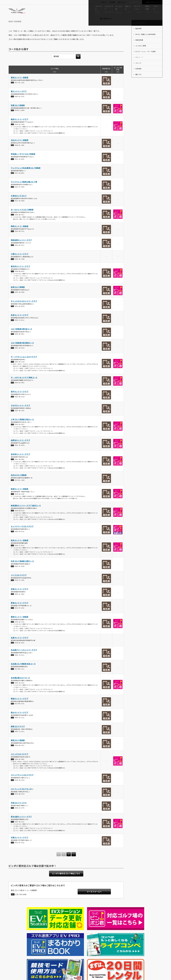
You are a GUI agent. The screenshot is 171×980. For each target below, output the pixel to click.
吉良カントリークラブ (20, 321)
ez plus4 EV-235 (23, 936)
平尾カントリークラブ (20, 844)
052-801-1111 (20, 675)
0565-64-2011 (20, 431)
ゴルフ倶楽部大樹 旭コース (21, 335)
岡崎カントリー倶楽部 (20, 232)
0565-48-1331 (20, 828)
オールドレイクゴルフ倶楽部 (22, 216)
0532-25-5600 (20, 207)
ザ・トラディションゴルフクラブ (24, 363)
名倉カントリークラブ (20, 644)
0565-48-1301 (20, 417)
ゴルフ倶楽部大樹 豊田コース (22, 349)
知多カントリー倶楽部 (20, 547)
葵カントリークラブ (19, 98)
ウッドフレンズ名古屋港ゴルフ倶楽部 (26, 174)
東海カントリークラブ (20, 609)
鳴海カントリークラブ (20, 705)
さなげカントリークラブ (20, 412)
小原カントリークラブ (20, 260)
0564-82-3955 (20, 389)
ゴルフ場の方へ (134, 2)
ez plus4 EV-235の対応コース (43, 936)
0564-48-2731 (20, 238)
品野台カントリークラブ (20, 446)
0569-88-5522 (20, 517)
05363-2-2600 (20, 117)
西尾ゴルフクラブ (18, 733)
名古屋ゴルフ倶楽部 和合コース (23, 670)
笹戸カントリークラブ (20, 398)
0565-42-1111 (20, 724)
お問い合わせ (122, 2)
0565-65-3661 (20, 765)
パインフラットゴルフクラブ (22, 781)
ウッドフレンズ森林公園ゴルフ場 (24, 188)
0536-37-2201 (20, 586)
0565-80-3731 (20, 628)
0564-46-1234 (20, 368)
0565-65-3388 (20, 265)
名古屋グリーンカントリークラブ (24, 656)
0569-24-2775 (20, 814)
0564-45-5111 (20, 251)
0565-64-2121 (20, 538)
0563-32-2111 (20, 326)
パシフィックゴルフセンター (22, 795)
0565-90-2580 (20, 298)
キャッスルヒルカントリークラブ (24, 307)
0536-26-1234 (20, 786)
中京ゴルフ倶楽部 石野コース (22, 567)
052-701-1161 (20, 89)
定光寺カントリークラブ (20, 460)
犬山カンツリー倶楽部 (20, 146)
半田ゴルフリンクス (19, 809)
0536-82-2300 (20, 131)
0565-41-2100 (20, 573)
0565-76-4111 (20, 661)
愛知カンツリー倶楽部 (20, 84)
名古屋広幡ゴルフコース (20, 684)
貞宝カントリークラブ (20, 595)
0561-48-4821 (20, 466)
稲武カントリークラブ (20, 126)
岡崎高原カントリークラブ (21, 246)
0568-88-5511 (20, 221)
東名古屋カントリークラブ (21, 823)
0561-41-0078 (20, 452)
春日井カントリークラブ (20, 273)
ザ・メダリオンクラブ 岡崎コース (24, 384)
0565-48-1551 (20, 689)
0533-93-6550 (20, 312)
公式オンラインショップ (153, 2)
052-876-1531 (20, 710)
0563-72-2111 (20, 738)
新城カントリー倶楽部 (20, 495)
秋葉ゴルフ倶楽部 (18, 112)
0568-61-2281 (20, 151)
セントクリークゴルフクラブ (22, 533)
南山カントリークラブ (20, 719)
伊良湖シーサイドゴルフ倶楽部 (23, 160)
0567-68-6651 (20, 179)
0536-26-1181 (20, 500)
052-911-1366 (20, 486)
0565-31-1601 (20, 600)
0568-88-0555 (20, 278)
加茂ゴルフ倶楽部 (18, 293)
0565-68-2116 (20, 403)
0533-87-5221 (20, 849)
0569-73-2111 (20, 552)
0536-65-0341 (20, 649)
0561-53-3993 (20, 193)
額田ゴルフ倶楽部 (18, 747)
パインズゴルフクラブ (20, 760)
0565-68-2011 (20, 340)
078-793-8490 (21, 901)
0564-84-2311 (20, 752)
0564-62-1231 (20, 103)
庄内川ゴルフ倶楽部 (19, 481)
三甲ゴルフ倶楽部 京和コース (22, 426)
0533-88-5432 (20, 800)
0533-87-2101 (20, 614)
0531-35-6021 (20, 165)
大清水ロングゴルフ (19, 202)
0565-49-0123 (20, 354)
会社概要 (112, 2)
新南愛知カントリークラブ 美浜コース (26, 512)
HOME (12, 936)
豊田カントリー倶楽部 (20, 623)
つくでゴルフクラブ (19, 581)
